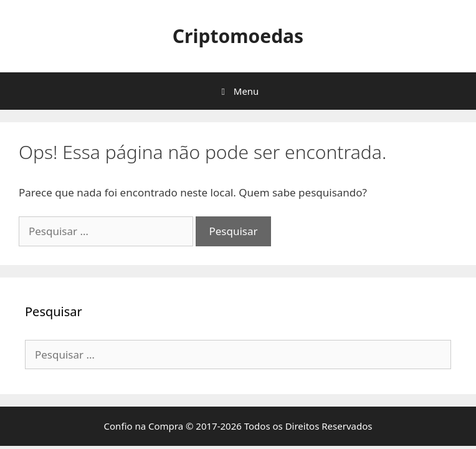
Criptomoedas (238, 36)
